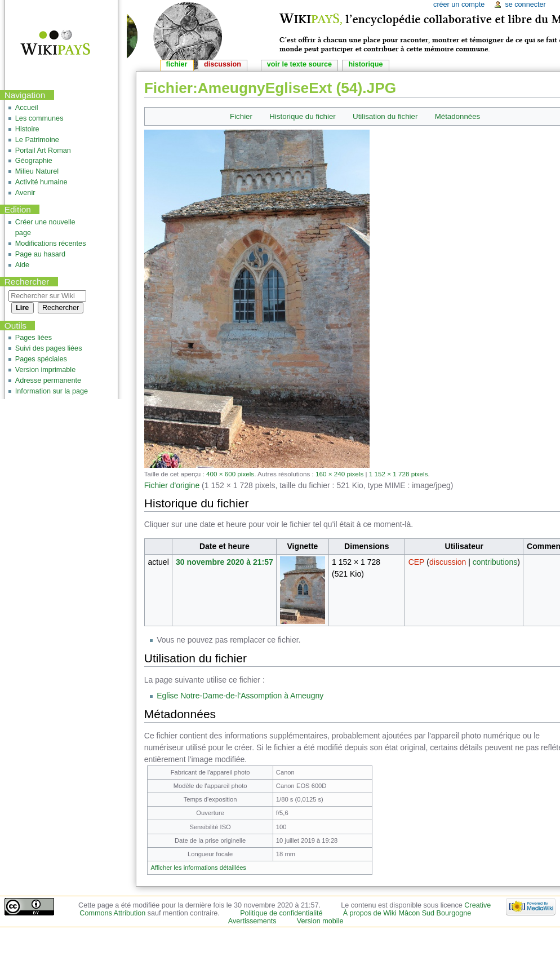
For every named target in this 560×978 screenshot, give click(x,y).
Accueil (27, 108)
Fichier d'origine (172, 485)
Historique (365, 64)
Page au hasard (40, 254)
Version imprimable (45, 370)
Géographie (34, 161)
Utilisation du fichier (385, 116)
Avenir (25, 193)
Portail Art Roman (43, 151)
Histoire (27, 129)
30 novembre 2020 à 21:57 (225, 562)
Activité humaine (41, 182)
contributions (495, 562)
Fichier (241, 116)
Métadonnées (458, 116)
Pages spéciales (41, 359)
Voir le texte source (299, 64)
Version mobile (320, 921)
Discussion (223, 64)
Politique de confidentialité (281, 913)
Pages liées (34, 338)
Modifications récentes (51, 244)
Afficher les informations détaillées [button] (198, 868)
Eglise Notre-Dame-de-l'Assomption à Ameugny (240, 696)
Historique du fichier (303, 116)
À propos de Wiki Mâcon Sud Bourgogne (407, 913)
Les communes (39, 118)
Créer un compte (459, 5)
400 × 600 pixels (230, 474)
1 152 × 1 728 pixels (399, 474)
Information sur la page (52, 391)
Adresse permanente (48, 380)
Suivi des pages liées (49, 348)
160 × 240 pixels (339, 474)
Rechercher (27, 282)
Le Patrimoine (37, 140)
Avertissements (252, 921)
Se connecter (525, 5)
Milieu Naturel (37, 171)
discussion (448, 562)
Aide (22, 265)
